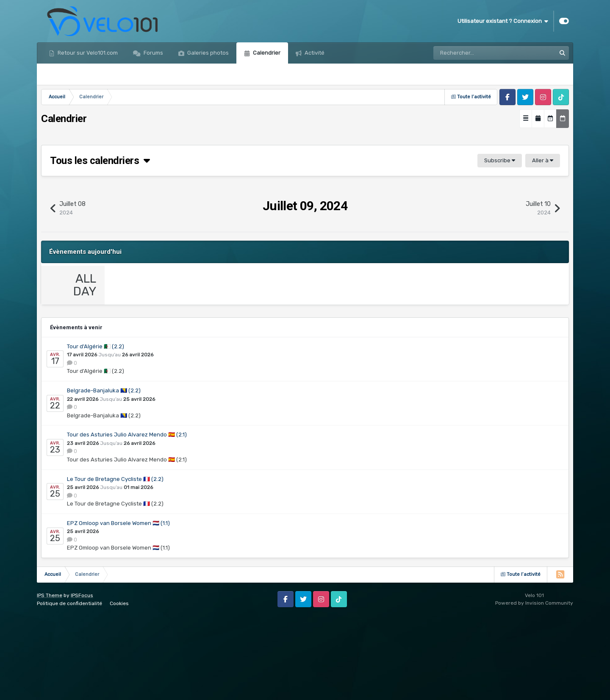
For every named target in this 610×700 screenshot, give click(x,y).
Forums (153, 53)
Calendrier (266, 53)
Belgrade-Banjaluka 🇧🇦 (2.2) (104, 475)
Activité (314, 53)
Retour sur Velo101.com (87, 53)
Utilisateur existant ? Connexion (503, 21)
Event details (139, 349)
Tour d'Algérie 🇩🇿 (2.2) (96, 430)
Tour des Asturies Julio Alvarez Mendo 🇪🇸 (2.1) (127, 519)
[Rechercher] (471, 53)
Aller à (543, 160)
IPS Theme (50, 679)
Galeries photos (207, 53)
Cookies (119, 687)
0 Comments (138, 365)
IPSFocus (82, 679)
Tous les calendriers (100, 161)
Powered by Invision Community (534, 687)
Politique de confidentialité (69, 687)
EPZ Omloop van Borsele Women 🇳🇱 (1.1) (118, 607)
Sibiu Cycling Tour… (180, 297)
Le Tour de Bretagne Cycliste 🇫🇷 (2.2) (115, 563)
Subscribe (500, 160)
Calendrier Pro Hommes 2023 (210, 367)
